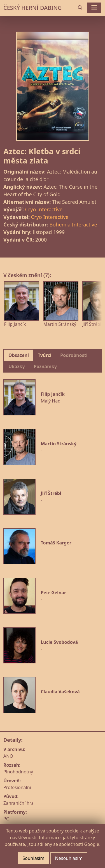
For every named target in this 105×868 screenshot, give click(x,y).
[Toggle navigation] (94, 8)
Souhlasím (33, 858)
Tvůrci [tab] (45, 355)
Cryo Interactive (44, 209)
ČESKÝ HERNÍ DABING (32, 8)
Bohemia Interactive (73, 224)
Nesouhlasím (69, 858)
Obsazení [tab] (19, 355)
